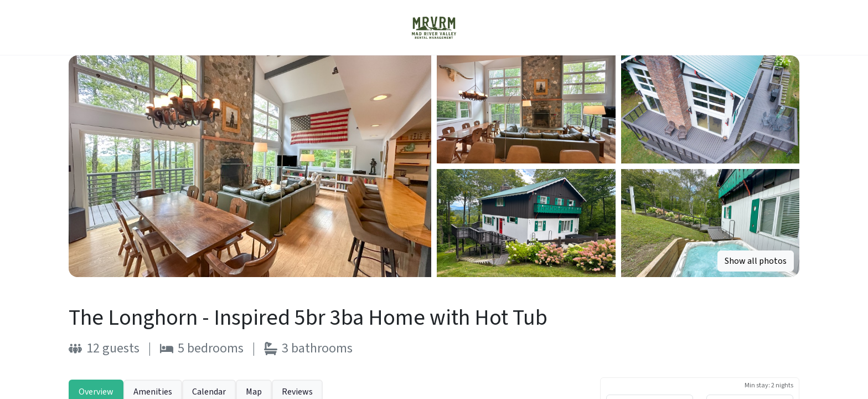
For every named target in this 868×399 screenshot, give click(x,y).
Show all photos (756, 261)
